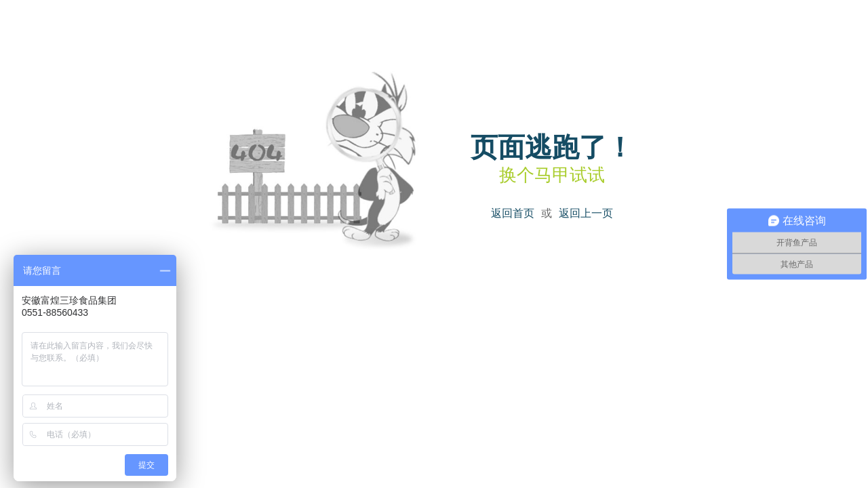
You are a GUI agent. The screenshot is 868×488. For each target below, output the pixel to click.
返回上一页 (586, 213)
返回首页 (513, 213)
